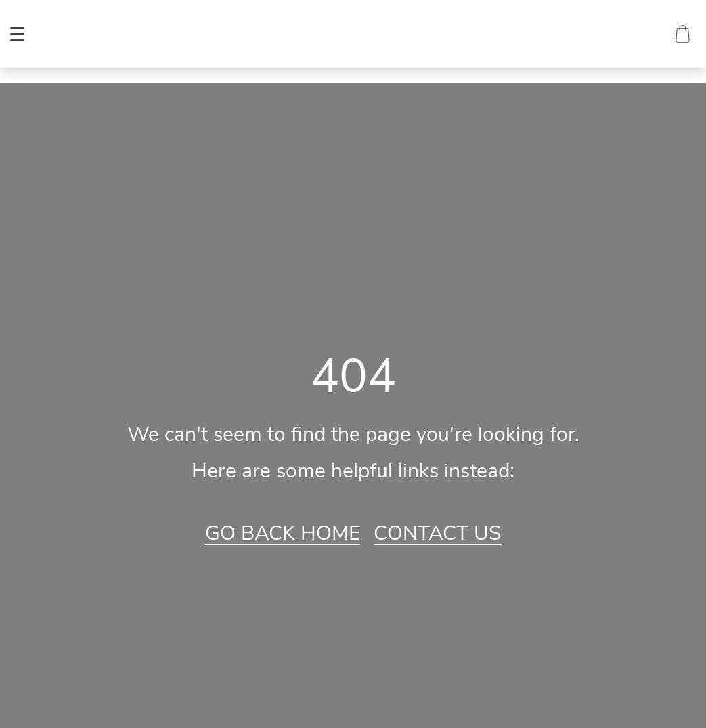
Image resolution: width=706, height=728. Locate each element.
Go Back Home (283, 534)
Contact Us (438, 534)
